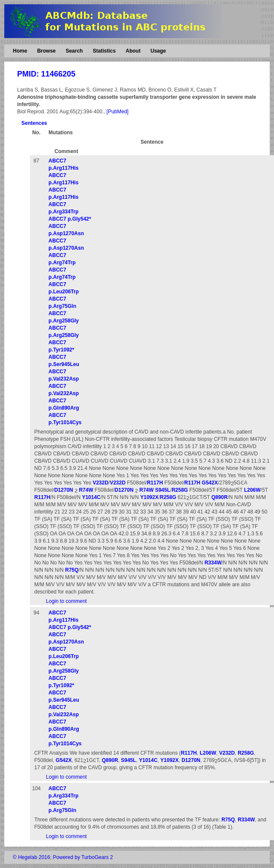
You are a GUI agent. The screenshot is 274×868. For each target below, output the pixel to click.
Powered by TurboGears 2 (83, 857)
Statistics (104, 51)
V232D (100, 483)
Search (74, 51)
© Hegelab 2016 (31, 857)
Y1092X (149, 497)
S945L (162, 490)
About (133, 51)
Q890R (220, 497)
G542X (210, 483)
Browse (46, 51)
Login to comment (66, 601)
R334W (213, 563)
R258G (180, 490)
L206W (252, 490)
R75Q (72, 570)
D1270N (64, 490)
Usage (158, 51)
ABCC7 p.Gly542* (70, 219)
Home (20, 51)
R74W (86, 490)
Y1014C (91, 497)
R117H (155, 483)
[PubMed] (118, 112)
